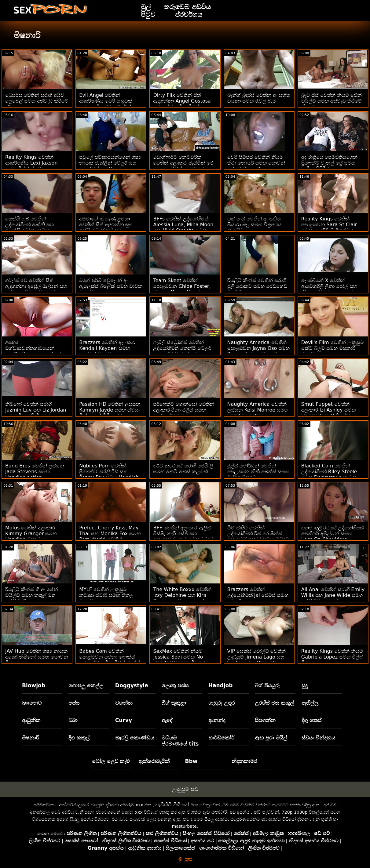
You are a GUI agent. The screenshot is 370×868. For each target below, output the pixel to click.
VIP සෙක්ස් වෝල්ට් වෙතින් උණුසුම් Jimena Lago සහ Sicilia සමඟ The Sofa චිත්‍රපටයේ (257, 660)
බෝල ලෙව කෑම (111, 761)
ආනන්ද (217, 720)
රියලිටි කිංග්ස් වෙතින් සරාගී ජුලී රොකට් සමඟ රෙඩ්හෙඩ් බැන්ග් (257, 286)
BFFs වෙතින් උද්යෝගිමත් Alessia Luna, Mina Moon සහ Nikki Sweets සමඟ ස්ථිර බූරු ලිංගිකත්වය (183, 227)
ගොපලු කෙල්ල (86, 685)
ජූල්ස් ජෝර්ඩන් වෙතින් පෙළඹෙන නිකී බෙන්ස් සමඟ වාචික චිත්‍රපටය (258, 472)
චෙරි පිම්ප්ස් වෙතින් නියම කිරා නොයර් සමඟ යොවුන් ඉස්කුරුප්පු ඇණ (256, 163)
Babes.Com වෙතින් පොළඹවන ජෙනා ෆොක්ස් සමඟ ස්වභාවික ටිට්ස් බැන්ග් (110, 657)
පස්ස (74, 703)
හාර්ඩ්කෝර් (221, 738)
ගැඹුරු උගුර (222, 703)
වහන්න (124, 703)
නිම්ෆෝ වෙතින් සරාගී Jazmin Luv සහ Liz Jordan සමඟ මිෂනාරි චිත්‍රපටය (36, 410)
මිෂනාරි (31, 738)
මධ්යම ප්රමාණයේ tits (180, 741)
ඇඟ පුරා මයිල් (271, 738)
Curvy (124, 720)
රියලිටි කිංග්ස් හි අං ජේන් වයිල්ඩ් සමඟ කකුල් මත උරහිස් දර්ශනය (32, 595)
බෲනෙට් (32, 703)
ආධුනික (31, 720)
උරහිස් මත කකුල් (274, 703)
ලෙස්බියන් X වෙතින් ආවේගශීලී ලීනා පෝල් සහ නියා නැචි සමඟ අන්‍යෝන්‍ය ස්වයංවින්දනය (331, 289)
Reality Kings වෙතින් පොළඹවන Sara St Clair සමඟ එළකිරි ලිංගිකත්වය (329, 225)
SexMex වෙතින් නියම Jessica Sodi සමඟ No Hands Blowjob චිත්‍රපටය (181, 657)
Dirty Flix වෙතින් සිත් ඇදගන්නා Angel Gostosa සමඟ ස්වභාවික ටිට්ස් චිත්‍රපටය (182, 104)
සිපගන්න (265, 720)
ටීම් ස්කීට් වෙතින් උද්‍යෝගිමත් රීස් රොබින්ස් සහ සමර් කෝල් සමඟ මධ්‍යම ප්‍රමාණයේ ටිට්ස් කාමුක (258, 536)
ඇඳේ (167, 720)
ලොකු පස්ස (175, 685)
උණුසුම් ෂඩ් (185, 789)
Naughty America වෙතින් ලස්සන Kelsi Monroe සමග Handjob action (258, 410)
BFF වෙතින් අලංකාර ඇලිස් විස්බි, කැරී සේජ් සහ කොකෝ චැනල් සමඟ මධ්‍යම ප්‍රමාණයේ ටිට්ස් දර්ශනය (184, 536)
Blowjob (34, 685)
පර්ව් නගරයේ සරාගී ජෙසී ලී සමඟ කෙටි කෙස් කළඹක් (183, 469)
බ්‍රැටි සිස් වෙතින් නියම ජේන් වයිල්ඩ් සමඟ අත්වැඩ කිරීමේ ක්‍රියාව (332, 101)
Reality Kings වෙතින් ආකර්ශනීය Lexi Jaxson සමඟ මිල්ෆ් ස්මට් (31, 163)
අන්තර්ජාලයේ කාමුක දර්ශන (89, 805)
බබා (73, 720)
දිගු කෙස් (311, 720)
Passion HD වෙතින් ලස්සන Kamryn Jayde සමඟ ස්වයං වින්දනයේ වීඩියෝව (110, 410)
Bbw (191, 761)
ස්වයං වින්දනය (318, 738)
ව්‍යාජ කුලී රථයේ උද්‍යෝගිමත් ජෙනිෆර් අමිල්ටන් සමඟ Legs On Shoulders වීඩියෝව (332, 536)
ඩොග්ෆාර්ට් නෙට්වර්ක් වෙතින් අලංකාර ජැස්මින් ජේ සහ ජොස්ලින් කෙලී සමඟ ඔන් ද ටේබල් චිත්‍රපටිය (183, 166)
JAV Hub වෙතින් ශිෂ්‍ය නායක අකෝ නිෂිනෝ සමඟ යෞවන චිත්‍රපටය (37, 657)
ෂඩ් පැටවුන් (266, 812)
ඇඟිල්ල (310, 703)
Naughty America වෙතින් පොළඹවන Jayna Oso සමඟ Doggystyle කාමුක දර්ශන (259, 348)
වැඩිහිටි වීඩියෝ (172, 805)
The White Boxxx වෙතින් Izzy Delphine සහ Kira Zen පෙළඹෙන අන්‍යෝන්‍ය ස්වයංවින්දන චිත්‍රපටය (182, 598)
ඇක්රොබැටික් (154, 761)
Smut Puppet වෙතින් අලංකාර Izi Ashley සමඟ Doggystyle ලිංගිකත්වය (328, 410)
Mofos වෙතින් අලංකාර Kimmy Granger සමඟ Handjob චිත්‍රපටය (31, 534)
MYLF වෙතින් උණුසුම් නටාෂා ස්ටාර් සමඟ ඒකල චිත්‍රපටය (106, 595)
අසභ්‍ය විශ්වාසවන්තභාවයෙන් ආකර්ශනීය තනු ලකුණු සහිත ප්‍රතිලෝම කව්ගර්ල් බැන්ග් (36, 351)
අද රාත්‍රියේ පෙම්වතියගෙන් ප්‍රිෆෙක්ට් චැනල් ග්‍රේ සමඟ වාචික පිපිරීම (329, 163)
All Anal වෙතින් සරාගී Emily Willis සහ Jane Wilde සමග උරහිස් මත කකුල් (333, 595)
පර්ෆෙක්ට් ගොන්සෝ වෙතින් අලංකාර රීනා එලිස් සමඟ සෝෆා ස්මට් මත (183, 410)
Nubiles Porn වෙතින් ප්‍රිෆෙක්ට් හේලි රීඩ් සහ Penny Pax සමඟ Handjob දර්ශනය (109, 474)
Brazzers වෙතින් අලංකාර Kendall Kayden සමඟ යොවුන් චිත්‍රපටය (107, 348)
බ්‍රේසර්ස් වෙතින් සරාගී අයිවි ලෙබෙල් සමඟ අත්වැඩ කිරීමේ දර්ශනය (37, 101)
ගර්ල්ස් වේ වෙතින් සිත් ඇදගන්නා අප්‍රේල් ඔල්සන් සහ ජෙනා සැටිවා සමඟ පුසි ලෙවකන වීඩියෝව (36, 289)
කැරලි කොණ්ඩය (135, 738)
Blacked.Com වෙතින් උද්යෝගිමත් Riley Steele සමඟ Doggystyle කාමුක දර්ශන (329, 474)
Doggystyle (132, 685)
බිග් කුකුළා (174, 703)
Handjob (221, 685)
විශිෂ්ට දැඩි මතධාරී (207, 812)
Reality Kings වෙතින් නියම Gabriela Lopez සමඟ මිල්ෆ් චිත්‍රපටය (332, 657)
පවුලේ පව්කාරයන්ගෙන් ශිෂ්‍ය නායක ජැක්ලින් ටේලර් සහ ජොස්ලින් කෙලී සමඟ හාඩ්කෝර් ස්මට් (110, 166)
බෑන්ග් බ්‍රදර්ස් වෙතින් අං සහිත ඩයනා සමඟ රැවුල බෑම (259, 98)
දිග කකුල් (79, 738)
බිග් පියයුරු (267, 685)
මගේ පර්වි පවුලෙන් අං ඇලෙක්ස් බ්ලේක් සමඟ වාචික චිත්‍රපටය (111, 286)
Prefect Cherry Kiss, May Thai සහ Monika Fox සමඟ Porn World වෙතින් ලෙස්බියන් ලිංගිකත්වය (110, 536)
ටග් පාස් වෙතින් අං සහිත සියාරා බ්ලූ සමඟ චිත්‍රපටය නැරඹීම (255, 225)
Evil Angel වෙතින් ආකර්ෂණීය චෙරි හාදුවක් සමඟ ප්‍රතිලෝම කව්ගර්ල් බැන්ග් (106, 104)
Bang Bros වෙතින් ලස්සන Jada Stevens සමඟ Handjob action (35, 472)
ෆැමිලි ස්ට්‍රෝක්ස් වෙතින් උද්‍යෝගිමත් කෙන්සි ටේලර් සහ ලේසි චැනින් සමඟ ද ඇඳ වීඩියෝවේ (183, 351)
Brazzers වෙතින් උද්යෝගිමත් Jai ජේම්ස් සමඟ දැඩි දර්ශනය (258, 595)
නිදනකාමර (244, 761)
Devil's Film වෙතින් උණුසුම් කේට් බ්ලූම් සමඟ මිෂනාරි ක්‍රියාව (333, 348)
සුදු (305, 685)
